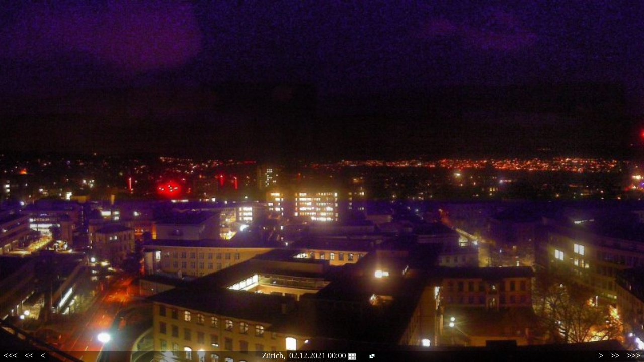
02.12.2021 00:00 (323, 356)
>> (615, 356)
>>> (634, 356)
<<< (10, 356)
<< (29, 356)
